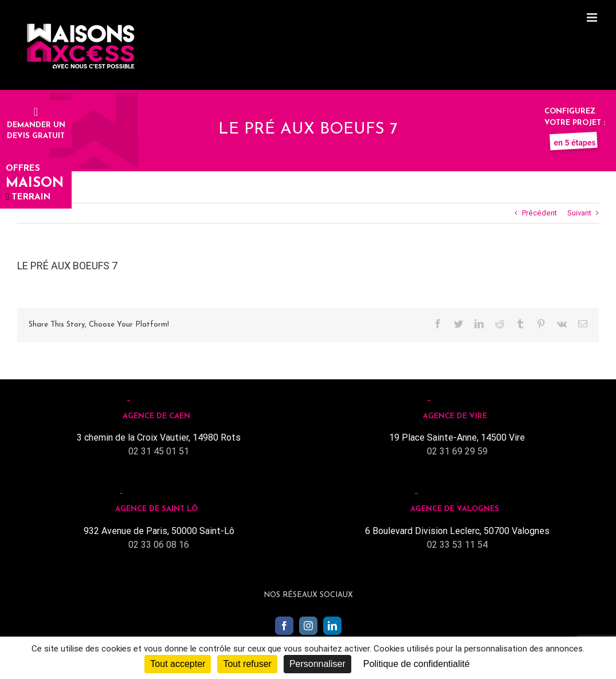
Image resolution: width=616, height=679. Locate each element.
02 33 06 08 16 (159, 545)
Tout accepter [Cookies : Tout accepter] (178, 664)
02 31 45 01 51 (159, 451)
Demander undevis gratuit (36, 125)
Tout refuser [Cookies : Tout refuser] (247, 664)
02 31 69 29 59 (457, 451)
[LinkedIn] (332, 626)
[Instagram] (308, 626)
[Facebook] (284, 626)
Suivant (579, 213)
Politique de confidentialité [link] (417, 664)
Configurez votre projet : (575, 123)
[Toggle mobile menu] (593, 17)
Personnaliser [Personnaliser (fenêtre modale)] (317, 664)
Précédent (540, 213)
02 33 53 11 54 (457, 545)
